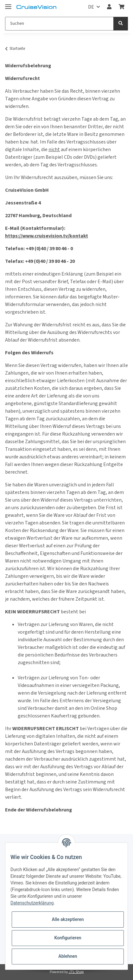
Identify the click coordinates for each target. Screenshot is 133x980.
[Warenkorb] (122, 7)
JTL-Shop (76, 972)
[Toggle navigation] (8, 4)
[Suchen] (59, 24)
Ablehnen (68, 956)
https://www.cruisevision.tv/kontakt (47, 236)
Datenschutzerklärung (32, 903)
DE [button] (91, 7)
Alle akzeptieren (68, 919)
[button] (109, 7)
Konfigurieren (68, 938)
